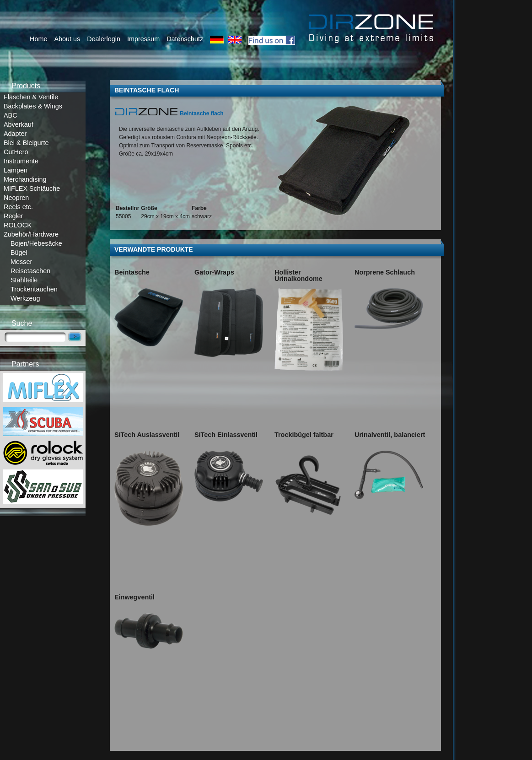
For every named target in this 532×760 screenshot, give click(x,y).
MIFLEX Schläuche (32, 189)
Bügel (19, 253)
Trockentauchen (34, 289)
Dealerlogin (104, 39)
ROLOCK (18, 225)
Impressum (143, 39)
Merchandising (25, 179)
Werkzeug (25, 298)
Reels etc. (18, 207)
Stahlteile (24, 280)
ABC (11, 115)
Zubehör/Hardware (31, 234)
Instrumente (21, 161)
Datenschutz (185, 39)
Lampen (16, 170)
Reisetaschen (30, 271)
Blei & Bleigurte (26, 143)
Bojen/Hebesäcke (36, 243)
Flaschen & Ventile (31, 97)
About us (67, 39)
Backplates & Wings (33, 106)
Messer (21, 262)
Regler (13, 216)
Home (38, 39)
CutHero (16, 152)
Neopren (16, 198)
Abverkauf (19, 124)
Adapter (15, 134)
